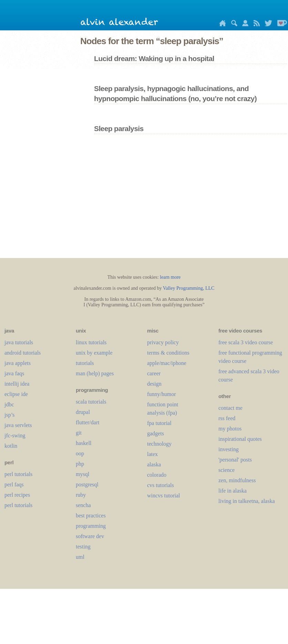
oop (80, 453)
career (154, 373)
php (80, 464)
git (79, 433)
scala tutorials (91, 402)
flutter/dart (88, 422)
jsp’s (9, 415)
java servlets (18, 425)
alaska (154, 464)
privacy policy (163, 342)
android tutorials (23, 353)
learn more (170, 277)
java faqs (14, 373)
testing (83, 547)
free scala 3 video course (246, 342)
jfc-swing (15, 435)
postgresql (87, 484)
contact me (230, 408)
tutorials (85, 363)
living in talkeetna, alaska (247, 501)
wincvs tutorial (164, 496)
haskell (84, 443)
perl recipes (17, 495)
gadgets (156, 433)
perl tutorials (18, 474)
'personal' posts (235, 460)
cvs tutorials (161, 485)
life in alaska (233, 491)
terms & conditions (168, 353)
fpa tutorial (159, 423)
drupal (83, 412)
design (154, 384)
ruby (81, 495)
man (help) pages (95, 373)
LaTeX (152, 454)
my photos (230, 429)
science (227, 470)
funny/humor (162, 394)
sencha (83, 505)
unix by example (94, 353)
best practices (91, 516)
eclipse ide (16, 394)
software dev (90, 536)
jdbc (9, 404)
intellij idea (17, 384)
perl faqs (14, 484)
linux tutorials (91, 342)
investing (229, 449)
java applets (18, 363)
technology (159, 444)
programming (91, 526)
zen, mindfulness (237, 480)
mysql (83, 474)
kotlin (11, 446)
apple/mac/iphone (167, 363)
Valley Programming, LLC (189, 288)
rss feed (227, 418)
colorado (157, 475)
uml (80, 557)
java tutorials (19, 342)
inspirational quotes (240, 439)
